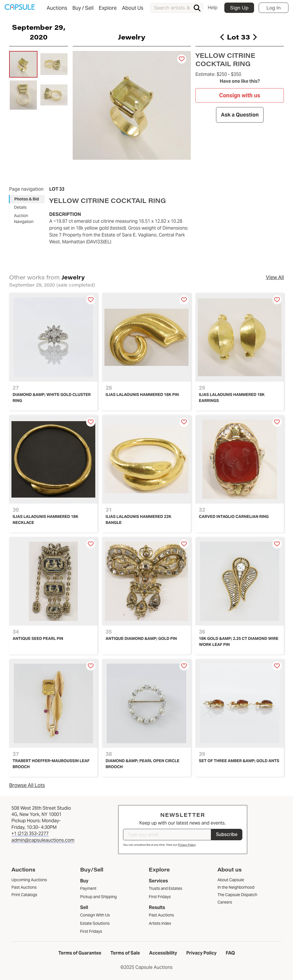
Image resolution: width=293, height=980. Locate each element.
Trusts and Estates (166, 888)
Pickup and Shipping (98, 897)
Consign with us (240, 95)
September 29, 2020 (39, 32)
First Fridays (91, 931)
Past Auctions (161, 915)
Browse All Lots (27, 785)
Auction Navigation (24, 219)
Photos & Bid (27, 199)
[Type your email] (167, 835)
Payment (88, 888)
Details (20, 207)
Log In (274, 8)
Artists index (160, 923)
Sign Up (239, 8)
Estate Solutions (95, 923)
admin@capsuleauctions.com (43, 840)
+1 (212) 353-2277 (30, 834)
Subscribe (227, 834)
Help (213, 8)
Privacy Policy (187, 845)
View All (275, 277)
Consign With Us (95, 915)
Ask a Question (239, 115)
